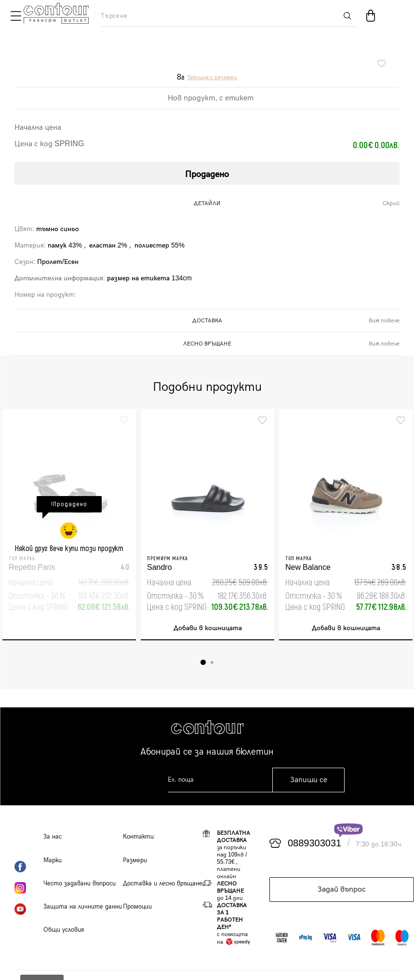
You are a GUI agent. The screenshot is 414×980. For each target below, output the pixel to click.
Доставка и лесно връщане (163, 883)
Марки (53, 860)
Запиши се (309, 780)
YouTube (29, 909)
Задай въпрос (342, 890)
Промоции (137, 907)
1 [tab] (203, 662)
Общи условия (64, 930)
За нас (53, 837)
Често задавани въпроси (80, 883)
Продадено (207, 174)
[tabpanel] (69, 525)
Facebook (29, 867)
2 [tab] (212, 663)
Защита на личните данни (83, 907)
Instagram (29, 888)
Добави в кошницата (208, 628)
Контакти (138, 837)
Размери (135, 860)
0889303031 (314, 843)
